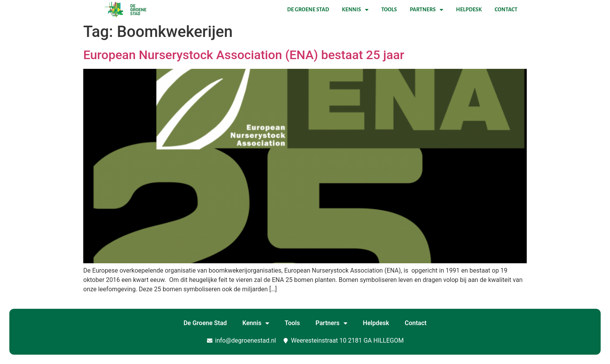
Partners (426, 10)
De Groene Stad (308, 10)
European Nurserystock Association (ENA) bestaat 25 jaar (244, 55)
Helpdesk (469, 10)
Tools (389, 10)
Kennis (355, 10)
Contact (506, 10)
